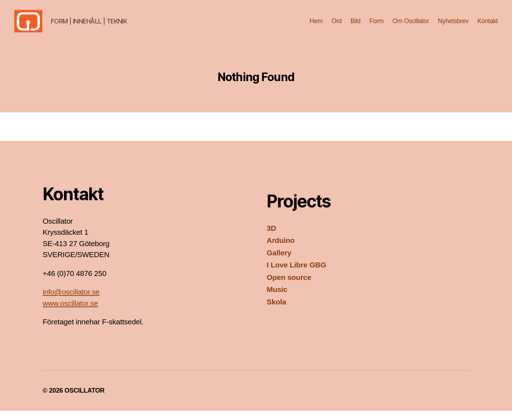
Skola (276, 311)
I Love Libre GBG (296, 274)
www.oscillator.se (70, 312)
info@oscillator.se (71, 301)
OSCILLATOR (84, 400)
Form (377, 26)
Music (277, 299)
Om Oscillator (411, 26)
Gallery (279, 262)
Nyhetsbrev (453, 26)
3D (271, 237)
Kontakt (487, 26)
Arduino (281, 250)
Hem (316, 26)
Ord (337, 26)
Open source (289, 286)
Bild (356, 26)
